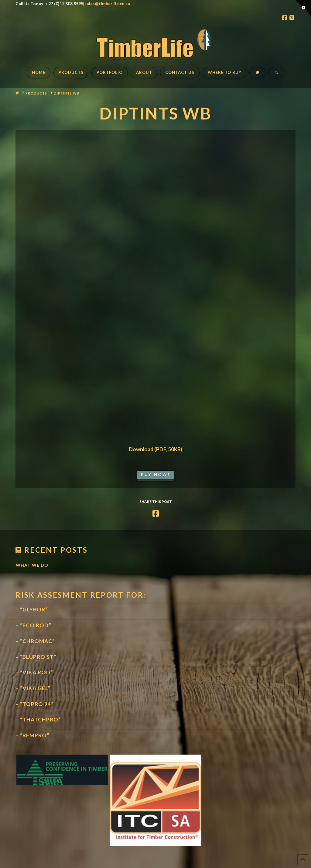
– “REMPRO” (33, 735)
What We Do (32, 565)
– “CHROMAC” (35, 641)
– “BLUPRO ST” (36, 657)
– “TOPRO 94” (35, 704)
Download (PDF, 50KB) (155, 449)
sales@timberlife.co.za (107, 3)
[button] (303, 8)
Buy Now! (155, 475)
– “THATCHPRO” (38, 719)
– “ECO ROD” (34, 625)
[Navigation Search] (276, 76)
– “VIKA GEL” (33, 688)
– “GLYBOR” (32, 609)
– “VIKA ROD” (34, 672)
